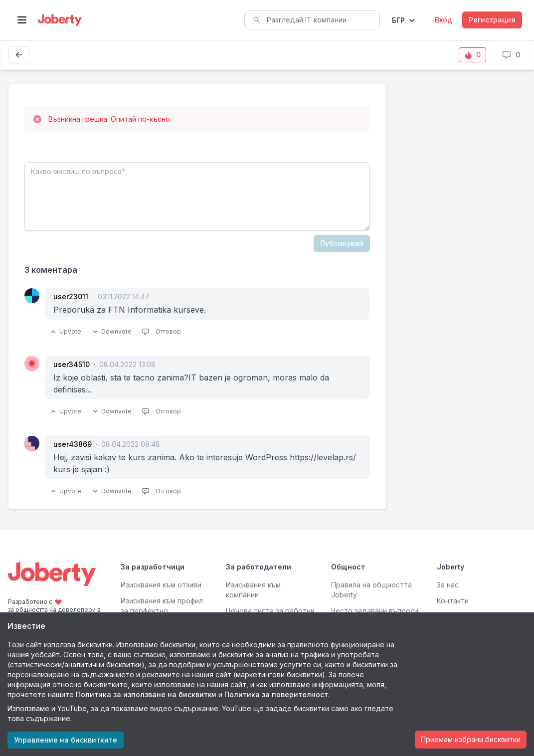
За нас (448, 585)
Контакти (453, 601)
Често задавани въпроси (375, 611)
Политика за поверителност (276, 694)
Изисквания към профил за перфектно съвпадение (162, 611)
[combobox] (312, 20)
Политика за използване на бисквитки (146, 694)
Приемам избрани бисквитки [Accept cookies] (471, 739)
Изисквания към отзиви (161, 585)
